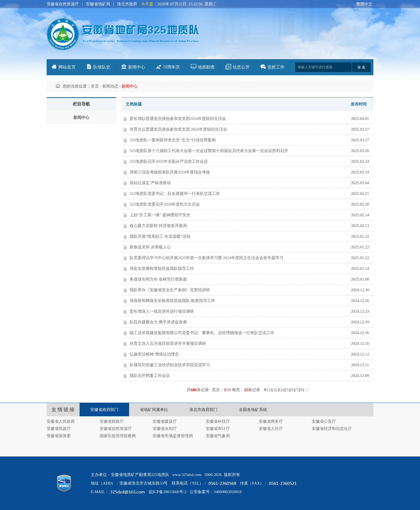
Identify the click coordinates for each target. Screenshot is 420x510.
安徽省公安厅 (324, 421)
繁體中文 (364, 4)
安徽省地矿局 (98, 4)
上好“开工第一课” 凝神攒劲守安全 (160, 215)
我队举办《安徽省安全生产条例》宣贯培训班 (170, 290)
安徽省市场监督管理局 (173, 436)
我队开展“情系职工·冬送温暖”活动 (160, 236)
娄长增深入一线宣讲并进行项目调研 (162, 311)
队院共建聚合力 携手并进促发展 (158, 322)
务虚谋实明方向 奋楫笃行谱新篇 (158, 279)
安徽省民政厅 (59, 429)
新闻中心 (137, 67)
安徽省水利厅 (165, 429)
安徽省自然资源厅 (63, 4)
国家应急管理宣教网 (118, 436)
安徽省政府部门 (104, 410)
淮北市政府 (127, 4)
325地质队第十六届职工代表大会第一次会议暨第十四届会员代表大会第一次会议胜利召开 (209, 151)
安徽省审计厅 (218, 429)
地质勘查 (206, 67)
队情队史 (102, 67)
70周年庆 (171, 67)
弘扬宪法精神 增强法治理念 (154, 354)
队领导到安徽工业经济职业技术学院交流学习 (170, 365)
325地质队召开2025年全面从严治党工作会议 (169, 161)
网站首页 (67, 67)
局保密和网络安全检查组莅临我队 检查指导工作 (172, 301)
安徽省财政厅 (112, 421)
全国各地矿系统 (253, 410)
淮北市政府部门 (203, 410)
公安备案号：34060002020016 (216, 492)
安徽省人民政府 (61, 421)
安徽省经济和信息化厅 (332, 429)
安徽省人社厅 (271, 429)
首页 (95, 86)
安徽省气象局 (218, 436)
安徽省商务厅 (271, 421)
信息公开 (241, 67)
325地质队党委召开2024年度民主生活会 (165, 204)
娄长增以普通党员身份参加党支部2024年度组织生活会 (178, 119)
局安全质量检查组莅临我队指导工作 (162, 269)
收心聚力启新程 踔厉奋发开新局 (158, 226)
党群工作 (276, 67)
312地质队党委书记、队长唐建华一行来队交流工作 (175, 194)
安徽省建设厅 (165, 421)
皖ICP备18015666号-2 (168, 492)
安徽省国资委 (59, 436)
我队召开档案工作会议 (150, 376)
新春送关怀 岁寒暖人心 (150, 247)
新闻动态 (110, 86)
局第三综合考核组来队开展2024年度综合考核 (170, 172)
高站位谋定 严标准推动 (150, 183)
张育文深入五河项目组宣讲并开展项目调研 (168, 343)
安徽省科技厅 (218, 421)
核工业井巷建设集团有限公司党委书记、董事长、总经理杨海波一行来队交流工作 (202, 333)
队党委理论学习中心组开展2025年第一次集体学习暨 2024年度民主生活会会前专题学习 (207, 258)
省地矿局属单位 (154, 410)
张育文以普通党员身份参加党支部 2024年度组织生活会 (178, 129)
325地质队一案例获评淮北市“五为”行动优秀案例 (173, 140)
